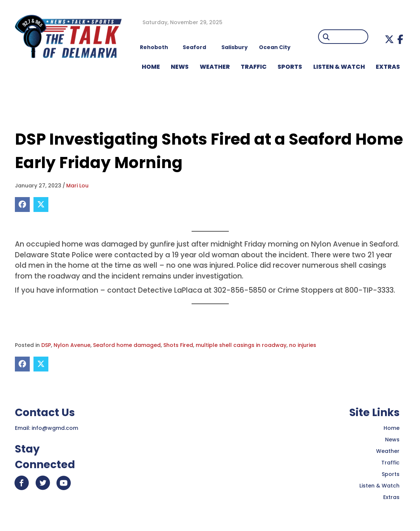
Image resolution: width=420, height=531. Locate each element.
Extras (391, 497)
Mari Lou (77, 186)
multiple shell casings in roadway (241, 345)
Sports (290, 67)
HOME (151, 67)
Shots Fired (178, 345)
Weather (388, 451)
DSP (46, 345)
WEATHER (215, 67)
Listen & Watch (379, 486)
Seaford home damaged (127, 345)
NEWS (180, 67)
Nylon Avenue (72, 345)
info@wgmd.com (55, 428)
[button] (389, 39)
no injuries (303, 345)
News (392, 440)
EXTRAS (388, 67)
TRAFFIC (254, 67)
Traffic (390, 463)
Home (392, 428)
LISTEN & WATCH (339, 67)
